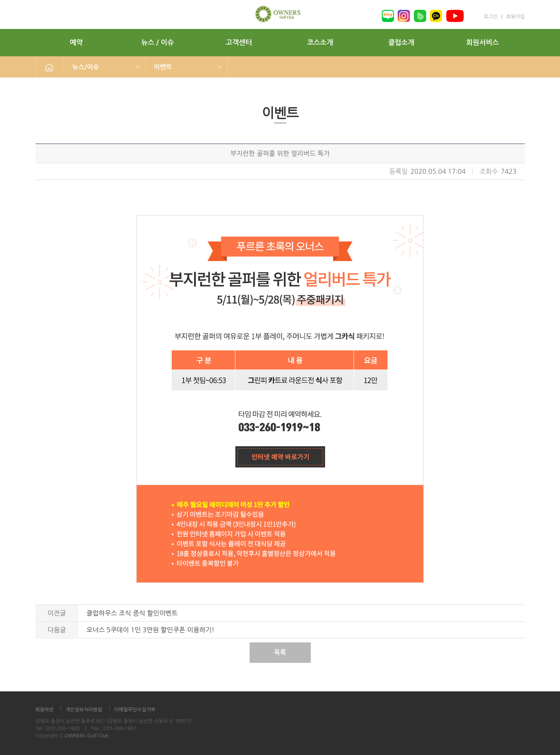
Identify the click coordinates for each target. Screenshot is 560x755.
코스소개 (320, 43)
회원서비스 (483, 43)
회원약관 (45, 710)
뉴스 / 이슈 (157, 43)
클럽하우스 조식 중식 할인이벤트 (132, 613)
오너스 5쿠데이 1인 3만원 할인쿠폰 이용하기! (151, 630)
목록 (280, 652)
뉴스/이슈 (86, 67)
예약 (76, 43)
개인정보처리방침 (84, 710)
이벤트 (163, 67)
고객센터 (239, 43)
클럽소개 (401, 43)
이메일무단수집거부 (135, 710)
